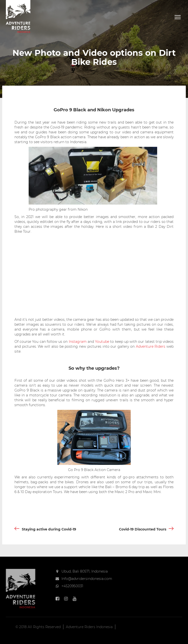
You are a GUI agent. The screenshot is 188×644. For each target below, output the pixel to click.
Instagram (78, 342)
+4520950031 (72, 586)
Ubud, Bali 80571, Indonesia (85, 571)
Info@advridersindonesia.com (87, 579)
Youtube (102, 342)
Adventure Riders (151, 346)
